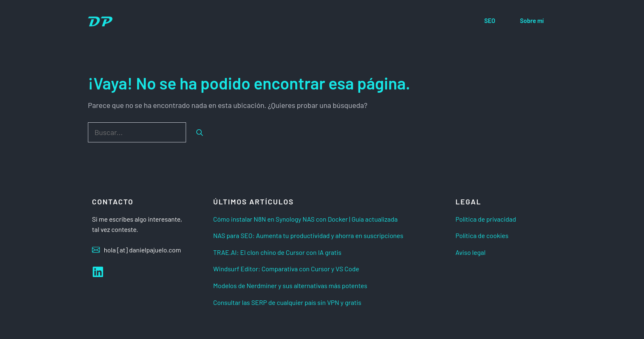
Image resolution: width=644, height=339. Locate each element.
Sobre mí (532, 21)
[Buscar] (200, 133)
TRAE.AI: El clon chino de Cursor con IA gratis (277, 252)
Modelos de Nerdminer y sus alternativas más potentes (290, 285)
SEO (490, 21)
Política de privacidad (486, 219)
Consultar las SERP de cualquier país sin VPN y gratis (287, 302)
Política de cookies (482, 235)
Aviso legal (470, 252)
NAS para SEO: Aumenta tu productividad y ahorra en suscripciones (308, 235)
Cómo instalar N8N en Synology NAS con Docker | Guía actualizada (305, 219)
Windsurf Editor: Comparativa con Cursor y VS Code (286, 269)
